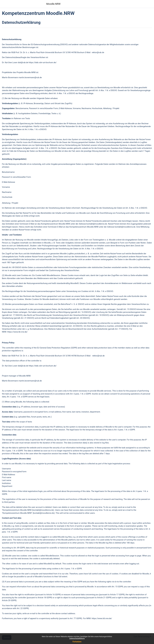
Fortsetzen (77, 642)
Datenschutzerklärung (77, 638)
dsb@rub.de (23, 62)
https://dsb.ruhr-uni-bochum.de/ (43, 62)
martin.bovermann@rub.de (30, 77)
